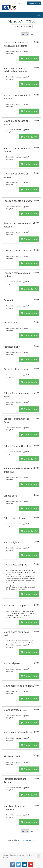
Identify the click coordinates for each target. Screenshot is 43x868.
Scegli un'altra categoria (22, 26)
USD (34, 34)
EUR (25, 34)
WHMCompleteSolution (26, 840)
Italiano (7, 3)
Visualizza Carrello (34, 3)
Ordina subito (29, 58)
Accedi (14, 3)
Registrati (21, 3)
